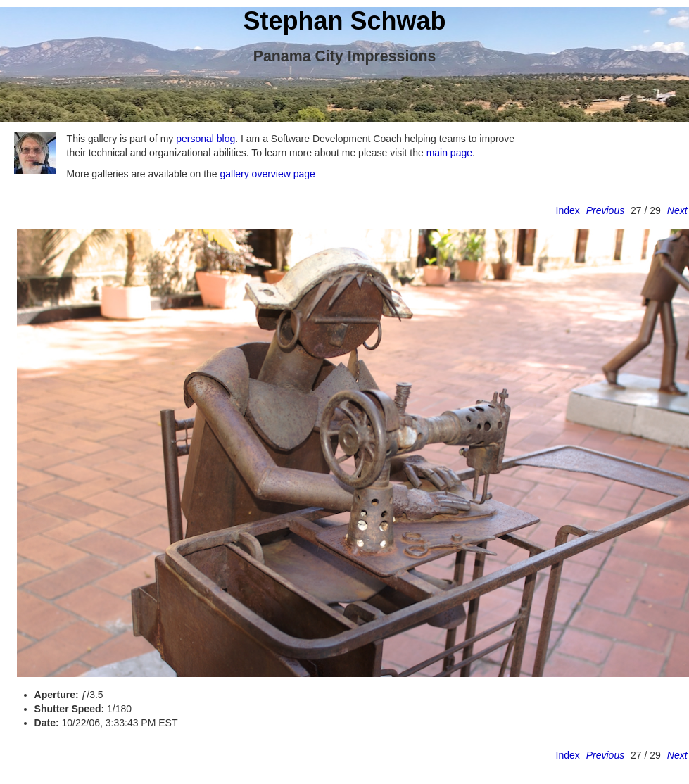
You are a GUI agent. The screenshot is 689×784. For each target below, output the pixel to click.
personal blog (206, 139)
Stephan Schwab (344, 21)
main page (449, 153)
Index (568, 210)
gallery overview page (267, 174)
